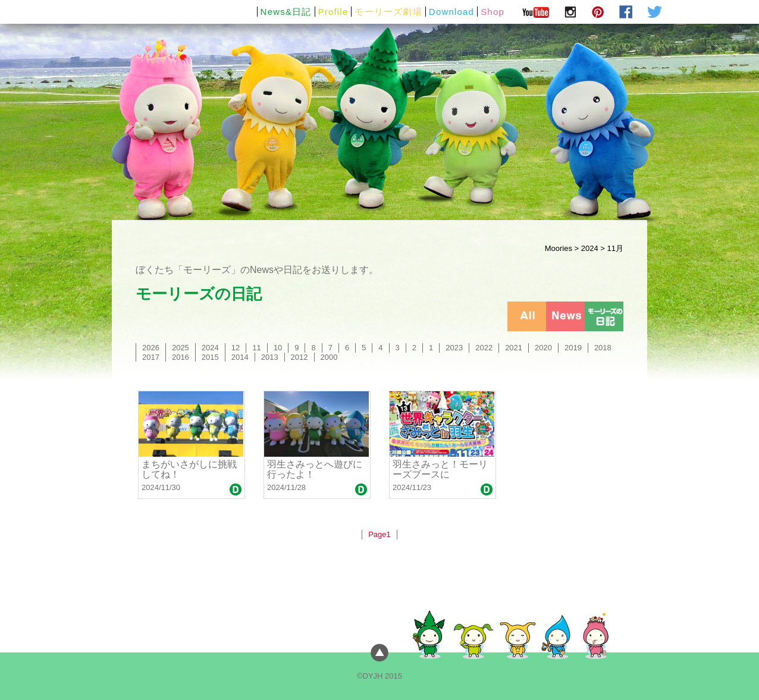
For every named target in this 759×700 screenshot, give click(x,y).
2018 (603, 348)
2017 (151, 357)
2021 (514, 348)
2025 (181, 348)
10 (278, 348)
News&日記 (286, 12)
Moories (559, 248)
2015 (210, 357)
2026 (151, 348)
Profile (333, 12)
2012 (299, 357)
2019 (573, 348)
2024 (590, 248)
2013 (270, 357)
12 (236, 348)
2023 (454, 348)
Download (451, 12)
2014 (240, 357)
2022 (484, 348)
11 (256, 348)
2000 (329, 357)
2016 (181, 357)
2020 (543, 348)
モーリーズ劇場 (388, 12)
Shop (493, 12)
